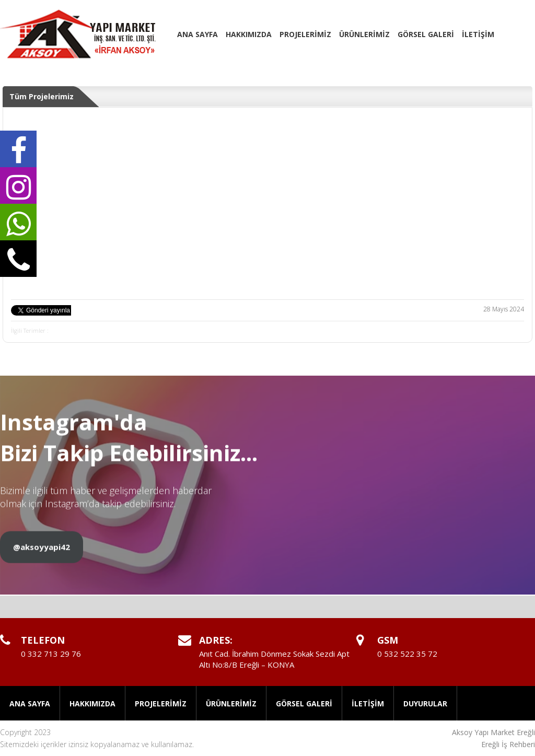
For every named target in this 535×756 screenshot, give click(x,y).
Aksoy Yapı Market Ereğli (493, 732)
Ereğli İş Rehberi (508, 744)
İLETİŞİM (478, 34)
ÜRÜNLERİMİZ (364, 34)
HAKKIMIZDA (249, 34)
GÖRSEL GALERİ (426, 34)
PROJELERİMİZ (305, 34)
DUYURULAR (425, 703)
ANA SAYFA (197, 34)
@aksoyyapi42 (42, 554)
